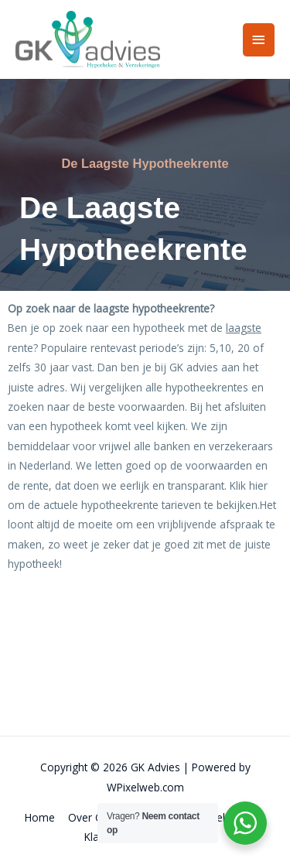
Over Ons (92, 817)
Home (40, 817)
